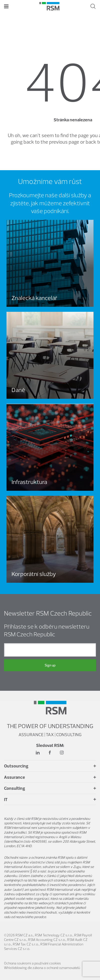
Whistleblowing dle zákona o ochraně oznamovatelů (42, 968)
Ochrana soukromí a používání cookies (32, 963)
